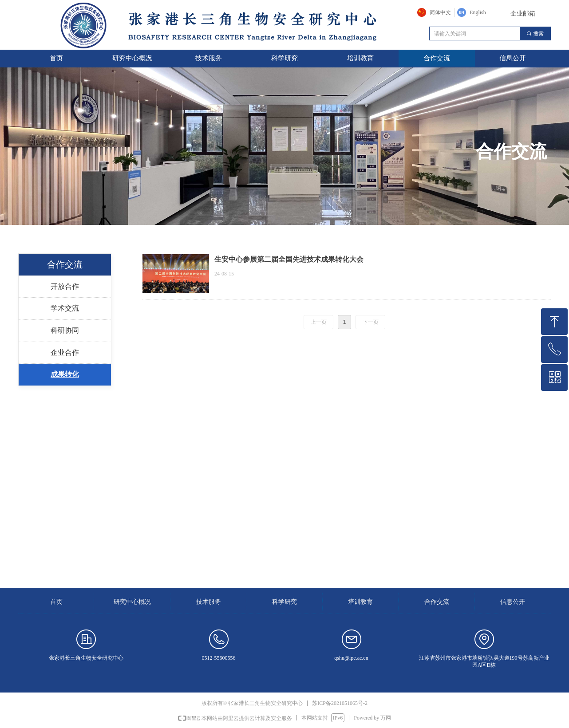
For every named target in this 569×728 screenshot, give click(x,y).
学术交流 (65, 308)
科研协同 (65, 330)
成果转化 (65, 374)
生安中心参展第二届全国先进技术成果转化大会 (289, 259)
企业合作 (65, 352)
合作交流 (65, 264)
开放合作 (65, 286)
